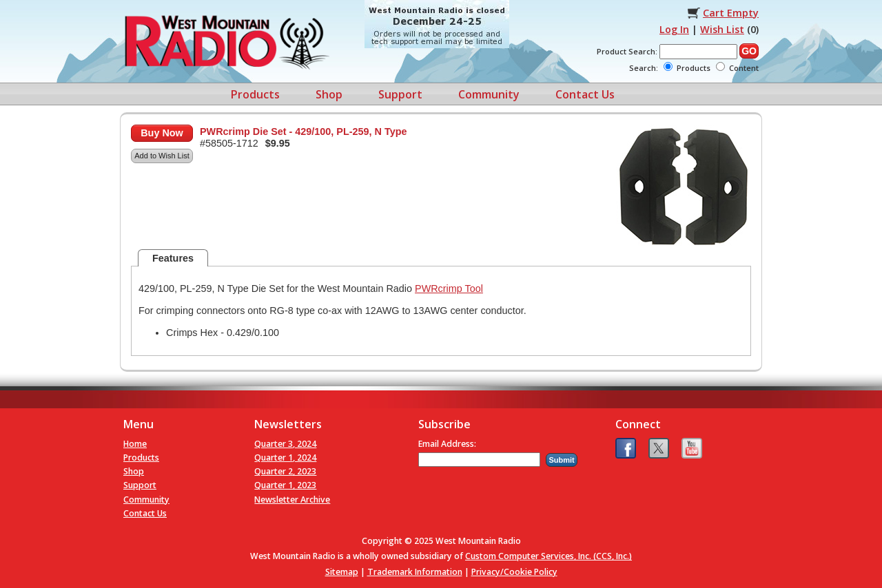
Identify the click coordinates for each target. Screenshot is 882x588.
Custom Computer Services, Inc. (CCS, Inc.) (548, 556)
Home (135, 444)
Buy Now (162, 133)
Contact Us (585, 94)
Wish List (722, 29)
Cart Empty (731, 13)
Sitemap (342, 572)
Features (173, 258)
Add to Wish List (162, 156)
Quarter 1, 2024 (285, 458)
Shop (329, 94)
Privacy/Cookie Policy (514, 572)
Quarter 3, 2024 (285, 444)
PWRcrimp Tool (449, 288)
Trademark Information (415, 572)
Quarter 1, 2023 (285, 485)
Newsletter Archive (292, 500)
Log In (674, 29)
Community (489, 94)
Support (400, 94)
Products (255, 94)
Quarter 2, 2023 (285, 471)
